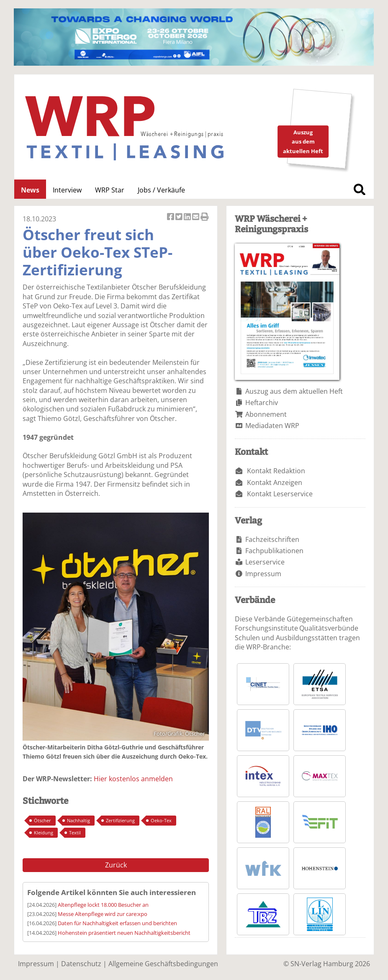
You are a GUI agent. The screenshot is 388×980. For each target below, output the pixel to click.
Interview (67, 190)
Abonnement (266, 414)
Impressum (263, 574)
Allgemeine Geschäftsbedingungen (163, 964)
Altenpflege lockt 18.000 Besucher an (103, 905)
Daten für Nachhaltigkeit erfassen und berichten (117, 923)
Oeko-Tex (161, 820)
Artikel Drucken (205, 217)
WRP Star (110, 190)
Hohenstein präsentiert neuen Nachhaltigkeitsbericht (124, 933)
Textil (75, 832)
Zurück (116, 865)
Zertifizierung (120, 820)
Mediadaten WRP (272, 426)
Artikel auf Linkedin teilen (188, 217)
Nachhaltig (78, 820)
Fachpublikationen (274, 551)
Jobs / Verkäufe (161, 190)
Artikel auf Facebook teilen (171, 217)
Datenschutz (81, 964)
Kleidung (44, 832)
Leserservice (265, 562)
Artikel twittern (180, 217)
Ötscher (42, 820)
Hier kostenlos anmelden (133, 779)
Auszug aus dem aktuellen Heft (294, 391)
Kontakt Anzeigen (275, 482)
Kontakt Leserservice (280, 494)
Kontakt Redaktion (276, 471)
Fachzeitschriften (272, 539)
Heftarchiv (262, 403)
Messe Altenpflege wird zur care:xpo (103, 914)
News (30, 190)
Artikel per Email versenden (196, 217)
